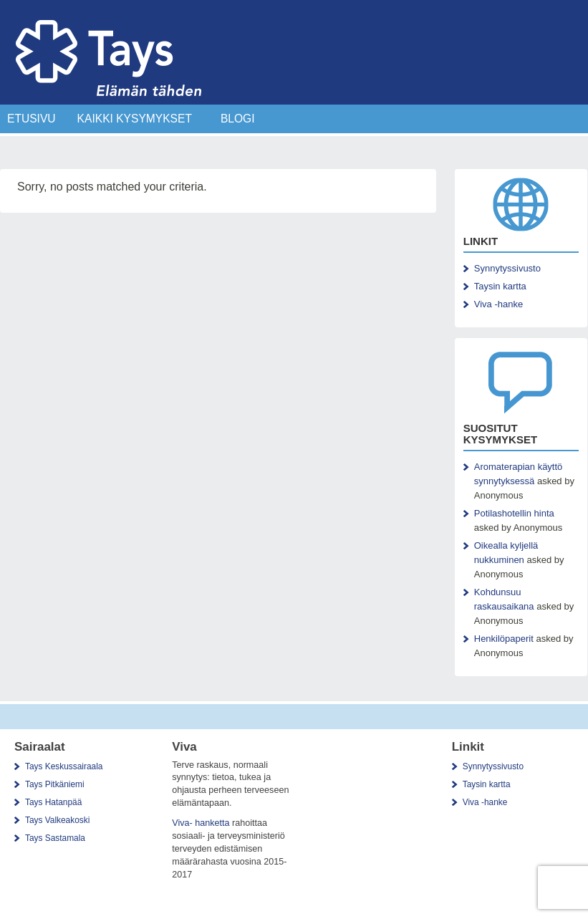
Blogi (238, 119)
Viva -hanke (498, 304)
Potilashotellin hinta (514, 513)
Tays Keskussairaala (64, 766)
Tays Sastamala (55, 838)
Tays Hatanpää (53, 802)
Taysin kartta (500, 286)
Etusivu (32, 119)
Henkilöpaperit (504, 639)
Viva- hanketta (201, 823)
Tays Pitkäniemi (55, 784)
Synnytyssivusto (507, 268)
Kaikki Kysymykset (135, 119)
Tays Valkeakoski (57, 820)
